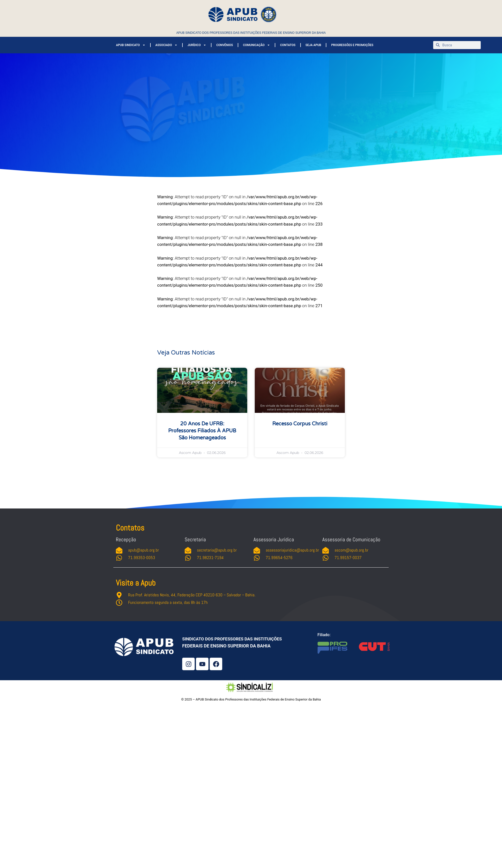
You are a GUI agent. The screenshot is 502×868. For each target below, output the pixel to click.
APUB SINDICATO (131, 45)
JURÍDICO (197, 45)
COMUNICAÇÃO (257, 45)
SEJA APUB (313, 45)
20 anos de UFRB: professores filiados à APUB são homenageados (202, 431)
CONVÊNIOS (225, 45)
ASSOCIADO (166, 45)
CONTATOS (288, 45)
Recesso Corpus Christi (300, 424)
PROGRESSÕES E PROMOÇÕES (352, 45)
